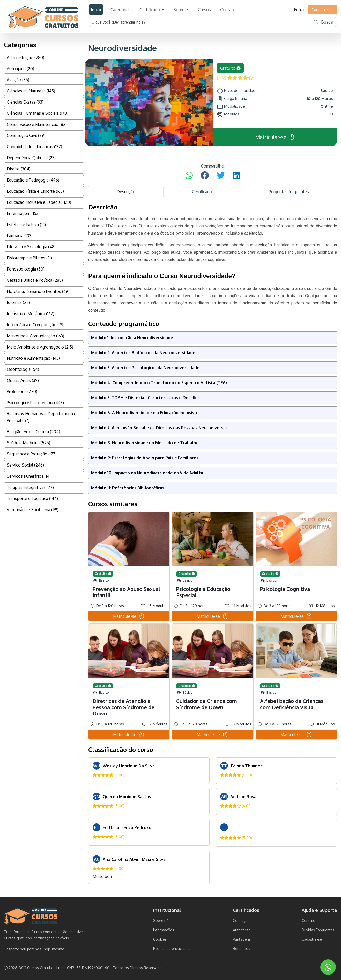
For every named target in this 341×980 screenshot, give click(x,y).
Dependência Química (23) (31, 158)
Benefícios (242, 949)
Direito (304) (19, 169)
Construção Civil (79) (26, 135)
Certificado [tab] (202, 192)
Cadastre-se (312, 939)
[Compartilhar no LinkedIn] (236, 176)
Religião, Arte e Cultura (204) (33, 432)
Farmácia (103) (20, 236)
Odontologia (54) (23, 369)
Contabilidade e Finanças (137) (34, 147)
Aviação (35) (18, 80)
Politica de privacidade (172, 949)
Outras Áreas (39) (23, 380)
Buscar (324, 22)
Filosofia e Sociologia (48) (31, 247)
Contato (228, 10)
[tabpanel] (213, 544)
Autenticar (241, 930)
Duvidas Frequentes (318, 930)
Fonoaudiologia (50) (26, 269)
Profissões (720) (22, 391)
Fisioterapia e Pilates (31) (29, 258)
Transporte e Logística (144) (32, 498)
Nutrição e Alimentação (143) (33, 358)
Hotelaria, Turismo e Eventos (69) (38, 291)
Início (96, 10)
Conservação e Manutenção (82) (37, 124)
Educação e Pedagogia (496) (33, 180)
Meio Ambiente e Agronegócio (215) (40, 347)
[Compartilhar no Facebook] (205, 176)
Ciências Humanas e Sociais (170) (38, 113)
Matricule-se (129, 616)
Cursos (204, 10)
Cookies (160, 939)
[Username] (200, 22)
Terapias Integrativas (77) (30, 487)
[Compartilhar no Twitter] (221, 176)
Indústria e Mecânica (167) (31, 314)
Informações (164, 930)
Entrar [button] (299, 10)
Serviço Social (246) (25, 465)
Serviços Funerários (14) (29, 476)
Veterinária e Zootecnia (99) (33, 510)
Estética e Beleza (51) (26, 224)
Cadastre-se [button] (323, 10)
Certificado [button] (150, 10)
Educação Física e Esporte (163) (35, 191)
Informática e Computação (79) (36, 325)
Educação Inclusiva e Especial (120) (39, 202)
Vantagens (242, 939)
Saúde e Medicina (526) (28, 443)
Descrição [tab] (126, 192)
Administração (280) (25, 57)
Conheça (240, 921)
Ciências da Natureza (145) (31, 91)
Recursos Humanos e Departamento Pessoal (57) (41, 417)
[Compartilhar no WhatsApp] (189, 176)
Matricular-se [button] (275, 137)
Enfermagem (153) (23, 213)
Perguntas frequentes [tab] (289, 192)
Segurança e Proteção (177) (32, 454)
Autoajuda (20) (20, 69)
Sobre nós (162, 921)
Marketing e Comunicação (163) (35, 336)
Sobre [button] (179, 10)
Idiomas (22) (18, 302)
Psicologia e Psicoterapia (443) (35, 403)
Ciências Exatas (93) (25, 102)
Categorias (120, 10)
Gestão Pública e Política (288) (35, 280)
